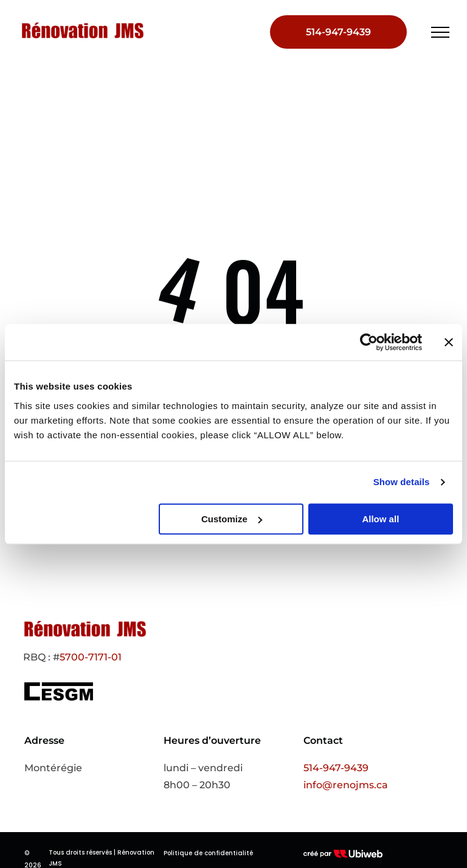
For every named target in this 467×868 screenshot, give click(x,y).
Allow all (380, 519)
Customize (232, 519)
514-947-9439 (336, 768)
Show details (402, 482)
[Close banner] (449, 342)
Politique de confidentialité (208, 853)
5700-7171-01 (91, 657)
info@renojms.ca (346, 785)
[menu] (440, 32)
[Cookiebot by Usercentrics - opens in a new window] (369, 342)
